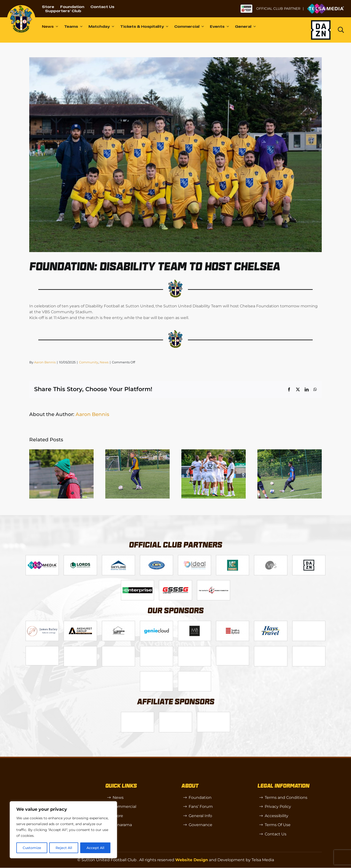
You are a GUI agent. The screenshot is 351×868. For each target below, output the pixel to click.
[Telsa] (42, 557)
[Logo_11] (233, 557)
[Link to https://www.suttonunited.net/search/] (341, 30)
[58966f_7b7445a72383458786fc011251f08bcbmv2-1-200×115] (233, 648)
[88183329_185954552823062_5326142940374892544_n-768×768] (271, 623)
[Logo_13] (233, 623)
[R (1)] (175, 714)
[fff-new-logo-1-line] (214, 582)
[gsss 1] (175, 582)
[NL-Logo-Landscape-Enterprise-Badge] (246, 6)
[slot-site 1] (80, 648)
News (104, 362)
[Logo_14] (271, 557)
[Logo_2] (80, 557)
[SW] (137, 714)
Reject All (64, 848)
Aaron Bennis (45, 362)
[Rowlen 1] (118, 648)
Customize (32, 848)
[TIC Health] (309, 648)
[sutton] (21, 7)
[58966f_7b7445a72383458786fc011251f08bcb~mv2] (42, 648)
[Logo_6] (80, 623)
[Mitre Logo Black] (195, 673)
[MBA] (195, 623)
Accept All (95, 848)
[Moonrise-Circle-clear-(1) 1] (195, 648)
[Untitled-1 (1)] (326, 5)
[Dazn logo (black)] (321, 30)
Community (89, 362)
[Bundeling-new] (309, 623)
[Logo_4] (156, 557)
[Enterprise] (137, 582)
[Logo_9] (195, 557)
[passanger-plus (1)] (156, 648)
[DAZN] (309, 557)
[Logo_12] (118, 557)
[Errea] (156, 673)
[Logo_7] (118, 623)
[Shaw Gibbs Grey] (271, 648)
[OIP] (214, 714)
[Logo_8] (156, 623)
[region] (63, 830)
